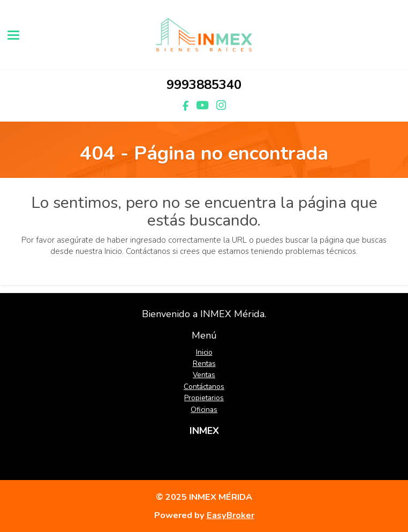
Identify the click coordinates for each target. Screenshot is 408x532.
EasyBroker (231, 515)
